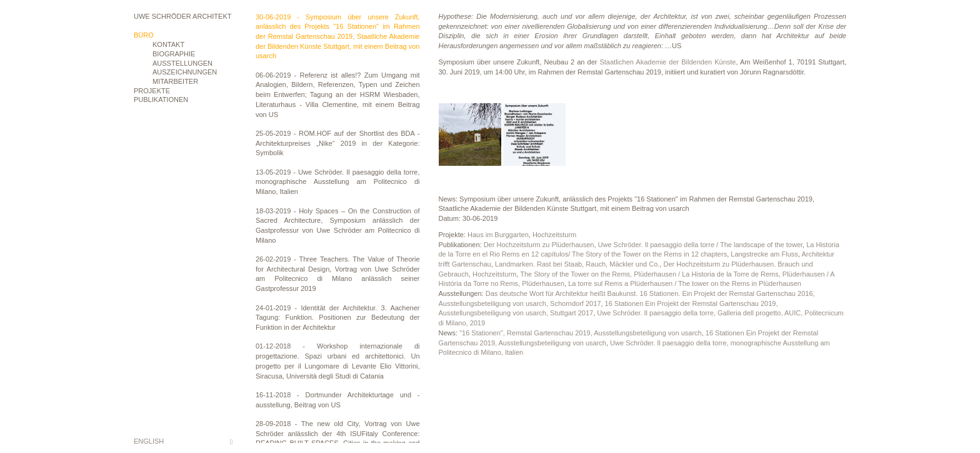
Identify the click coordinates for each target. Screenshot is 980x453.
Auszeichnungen (185, 72)
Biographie (174, 54)
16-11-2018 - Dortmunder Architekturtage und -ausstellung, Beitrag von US (338, 400)
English (149, 441)
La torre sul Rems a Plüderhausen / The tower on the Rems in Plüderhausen (685, 283)
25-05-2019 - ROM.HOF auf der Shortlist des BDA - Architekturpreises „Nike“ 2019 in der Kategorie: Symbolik (338, 143)
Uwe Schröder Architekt (182, 16)
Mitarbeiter (175, 81)
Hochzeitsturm (554, 235)
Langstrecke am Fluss (764, 254)
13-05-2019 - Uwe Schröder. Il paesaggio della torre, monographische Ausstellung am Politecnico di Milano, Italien (338, 182)
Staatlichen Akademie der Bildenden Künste (667, 62)
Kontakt (168, 44)
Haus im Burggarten (498, 235)
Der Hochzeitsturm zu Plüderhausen (539, 245)
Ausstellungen (182, 63)
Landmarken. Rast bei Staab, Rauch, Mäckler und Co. (577, 264)
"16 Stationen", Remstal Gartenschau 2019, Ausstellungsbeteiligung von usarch (581, 333)
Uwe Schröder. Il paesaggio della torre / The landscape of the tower (701, 245)
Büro (144, 35)
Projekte (152, 91)
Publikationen (161, 99)
